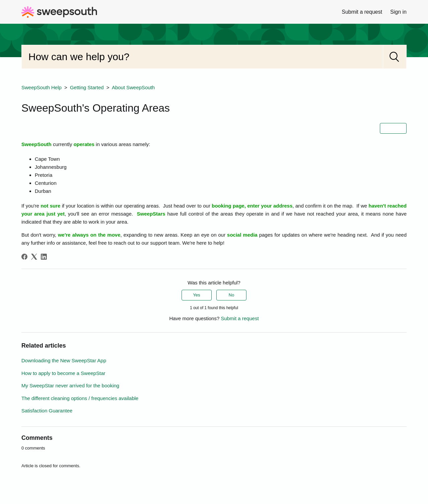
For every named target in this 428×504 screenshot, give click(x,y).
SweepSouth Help (41, 87)
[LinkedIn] (44, 257)
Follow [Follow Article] (393, 128)
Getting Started (87, 87)
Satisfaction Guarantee (47, 411)
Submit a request (362, 12)
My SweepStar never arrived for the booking (70, 386)
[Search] (202, 57)
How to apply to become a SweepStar (63, 373)
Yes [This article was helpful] (196, 295)
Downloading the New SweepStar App (64, 360)
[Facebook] (24, 257)
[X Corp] (34, 257)
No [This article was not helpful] (232, 295)
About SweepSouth (133, 87)
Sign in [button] (398, 12)
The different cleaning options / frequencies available (80, 398)
